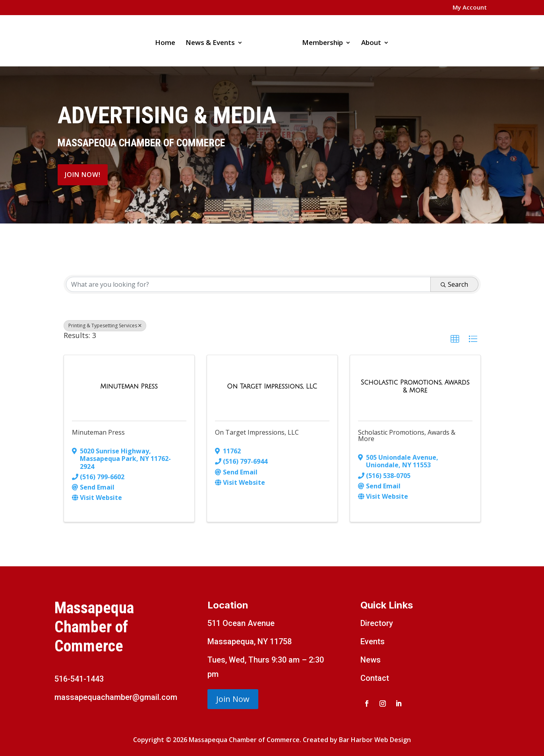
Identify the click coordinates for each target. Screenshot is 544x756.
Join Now (233, 699)
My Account (470, 8)
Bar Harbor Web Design (375, 740)
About (368, 41)
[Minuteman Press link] (129, 387)
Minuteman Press (98, 432)
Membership (320, 41)
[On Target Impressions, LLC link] (272, 387)
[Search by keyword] (248, 284)
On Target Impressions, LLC (257, 432)
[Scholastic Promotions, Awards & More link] (415, 386)
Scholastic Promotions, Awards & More (407, 435)
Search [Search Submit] (454, 284)
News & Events (213, 41)
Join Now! (83, 175)
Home (168, 41)
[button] (455, 339)
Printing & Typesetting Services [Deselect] (105, 326)
